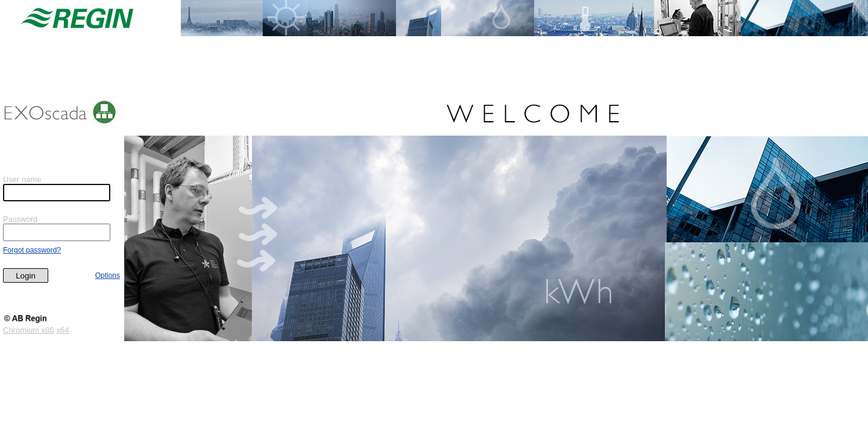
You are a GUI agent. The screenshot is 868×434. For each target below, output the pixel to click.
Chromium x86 (29, 330)
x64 (63, 330)
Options (108, 275)
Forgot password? (32, 250)
